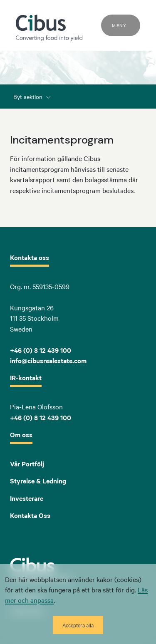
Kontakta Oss (30, 515)
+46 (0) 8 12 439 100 (41, 417)
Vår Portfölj (27, 463)
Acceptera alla (78, 625)
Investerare (27, 498)
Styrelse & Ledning (38, 481)
